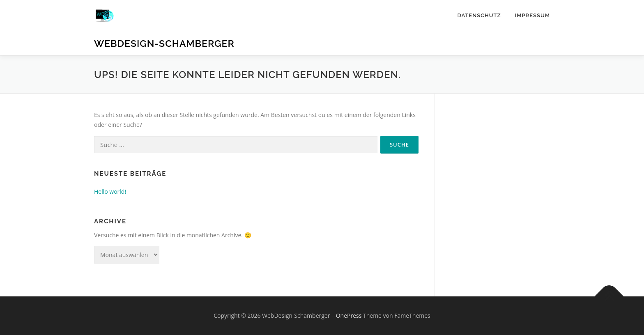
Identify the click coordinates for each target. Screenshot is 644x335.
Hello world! (110, 192)
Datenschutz (479, 15)
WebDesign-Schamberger (164, 43)
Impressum (532, 15)
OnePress (349, 315)
